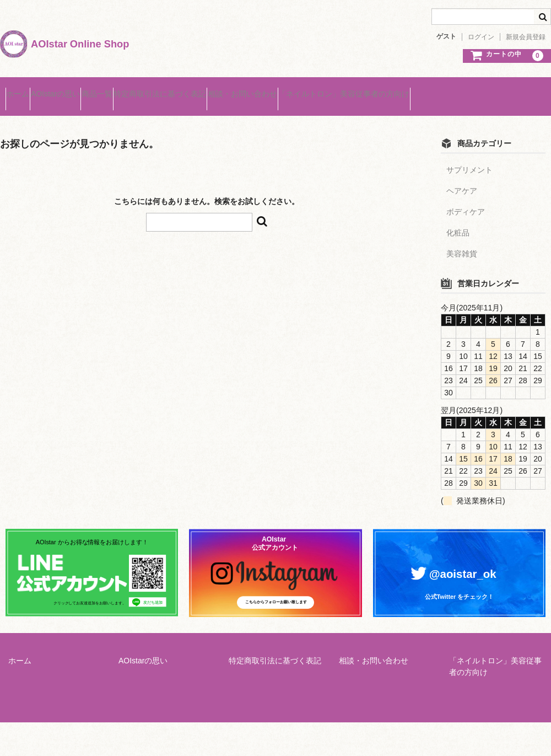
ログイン (481, 37)
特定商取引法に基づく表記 (229, 89)
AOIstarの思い (82, 89)
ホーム (23, 89)
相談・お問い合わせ (332, 89)
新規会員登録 (526, 37)
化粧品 (458, 218)
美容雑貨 (462, 239)
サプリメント (469, 155)
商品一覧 (144, 89)
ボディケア (466, 197)
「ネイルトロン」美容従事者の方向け (455, 89)
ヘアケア (462, 176)
